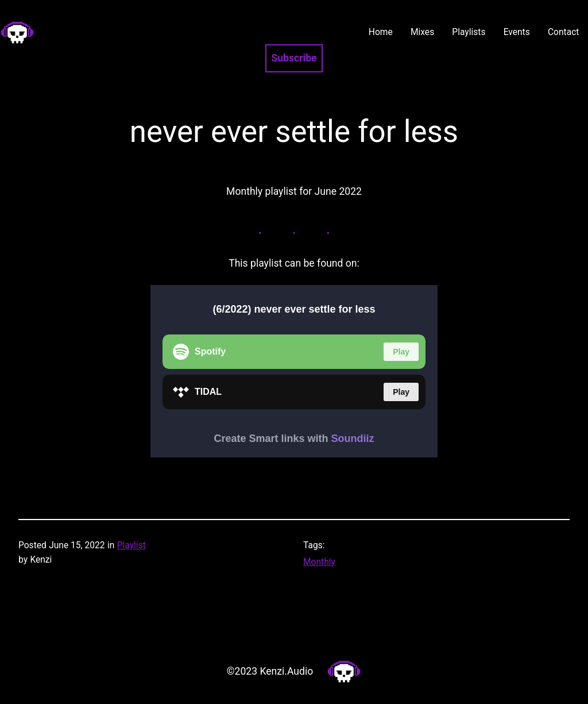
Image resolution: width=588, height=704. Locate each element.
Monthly (319, 562)
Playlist (131, 545)
